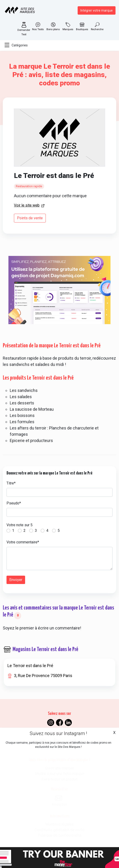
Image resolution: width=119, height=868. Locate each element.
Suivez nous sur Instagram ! (58, 733)
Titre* (11, 483)
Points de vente (30, 218)
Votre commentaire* (23, 542)
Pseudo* (14, 503)
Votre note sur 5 (20, 525)
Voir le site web (27, 205)
